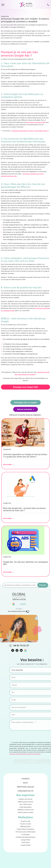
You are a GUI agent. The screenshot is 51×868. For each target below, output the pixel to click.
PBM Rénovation (25, 820)
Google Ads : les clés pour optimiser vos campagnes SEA (25, 563)
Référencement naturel (25, 807)
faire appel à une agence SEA (36, 122)
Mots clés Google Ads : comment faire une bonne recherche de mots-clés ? (24, 509)
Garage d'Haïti (25, 827)
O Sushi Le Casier (25, 819)
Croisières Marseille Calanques (25, 826)
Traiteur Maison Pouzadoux (26, 821)
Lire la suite (9, 465)
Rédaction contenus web (25, 811)
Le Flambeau (25, 824)
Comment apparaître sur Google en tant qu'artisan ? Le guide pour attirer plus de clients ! (25, 456)
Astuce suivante (25, 409)
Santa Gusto (25, 828)
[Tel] (48, 5)
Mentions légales (26, 799)
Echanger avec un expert (26, 402)
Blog (26, 797)
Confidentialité (25, 801)
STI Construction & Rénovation (25, 823)
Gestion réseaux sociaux (25, 813)
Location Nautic (25, 830)
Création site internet (25, 806)
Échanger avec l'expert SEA (25, 387)
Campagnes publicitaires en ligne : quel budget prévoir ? (30, 131)
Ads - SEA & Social (25, 808)
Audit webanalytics (25, 810)
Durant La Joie (25, 817)
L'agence (25, 795)
